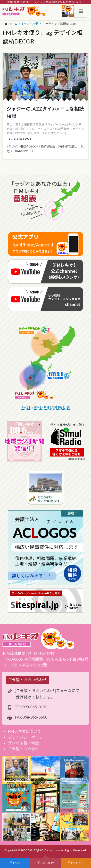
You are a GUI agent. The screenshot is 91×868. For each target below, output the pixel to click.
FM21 (17, 863)
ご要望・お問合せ (24, 749)
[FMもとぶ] (62, 407)
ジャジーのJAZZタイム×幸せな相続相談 (45, 112)
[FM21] (26, 407)
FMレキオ (47, 863)
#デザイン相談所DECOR (22, 146)
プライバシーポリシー (27, 737)
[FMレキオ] (42, 407)
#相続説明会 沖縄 (51, 146)
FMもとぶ (78, 863)
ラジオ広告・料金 (24, 743)
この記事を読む (19, 139)
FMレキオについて (25, 731)
